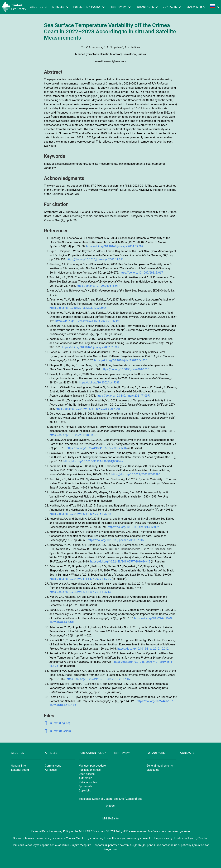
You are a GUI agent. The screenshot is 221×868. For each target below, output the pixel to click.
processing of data (170, 838)
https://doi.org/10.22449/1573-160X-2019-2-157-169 (99, 679)
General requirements (160, 766)
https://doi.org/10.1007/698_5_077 (98, 286)
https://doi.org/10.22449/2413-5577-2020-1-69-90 (80, 579)
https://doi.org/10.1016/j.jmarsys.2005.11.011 (95, 259)
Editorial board (20, 770)
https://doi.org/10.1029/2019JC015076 (74, 435)
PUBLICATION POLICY (87, 7)
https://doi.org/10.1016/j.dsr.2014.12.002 (133, 527)
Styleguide (153, 770)
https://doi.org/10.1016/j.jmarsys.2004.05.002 (115, 246)
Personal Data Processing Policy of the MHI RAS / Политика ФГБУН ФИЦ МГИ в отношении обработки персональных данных (110, 831)
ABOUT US (37, 7)
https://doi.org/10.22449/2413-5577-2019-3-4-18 (120, 562)
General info (18, 766)
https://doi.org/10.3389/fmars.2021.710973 (124, 396)
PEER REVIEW (118, 7)
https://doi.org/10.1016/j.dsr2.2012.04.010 (121, 360)
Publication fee (88, 782)
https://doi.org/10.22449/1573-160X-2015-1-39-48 (80, 514)
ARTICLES (58, 7)
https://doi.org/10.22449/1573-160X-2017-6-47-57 (80, 592)
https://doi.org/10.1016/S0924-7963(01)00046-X (93, 461)
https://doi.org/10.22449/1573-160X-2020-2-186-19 (87, 321)
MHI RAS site (110, 818)
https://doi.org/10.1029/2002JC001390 (136, 474)
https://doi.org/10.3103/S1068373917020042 (78, 308)
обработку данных (190, 845)
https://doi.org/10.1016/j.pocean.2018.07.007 (116, 540)
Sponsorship (86, 786)
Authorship (85, 778)
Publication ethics (90, 770)
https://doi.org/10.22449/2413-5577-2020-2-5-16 (97, 448)
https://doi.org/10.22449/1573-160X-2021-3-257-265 (88, 409)
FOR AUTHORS (145, 7)
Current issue (53, 766)
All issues (51, 770)
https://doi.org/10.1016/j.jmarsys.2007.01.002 (91, 347)
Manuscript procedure (92, 766)
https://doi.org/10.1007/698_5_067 (141, 273)
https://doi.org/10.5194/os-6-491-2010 (125, 369)
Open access (87, 774)
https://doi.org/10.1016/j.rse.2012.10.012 (143, 649)
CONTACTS (170, 7)
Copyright (85, 790)
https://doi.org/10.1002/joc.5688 (99, 383)
